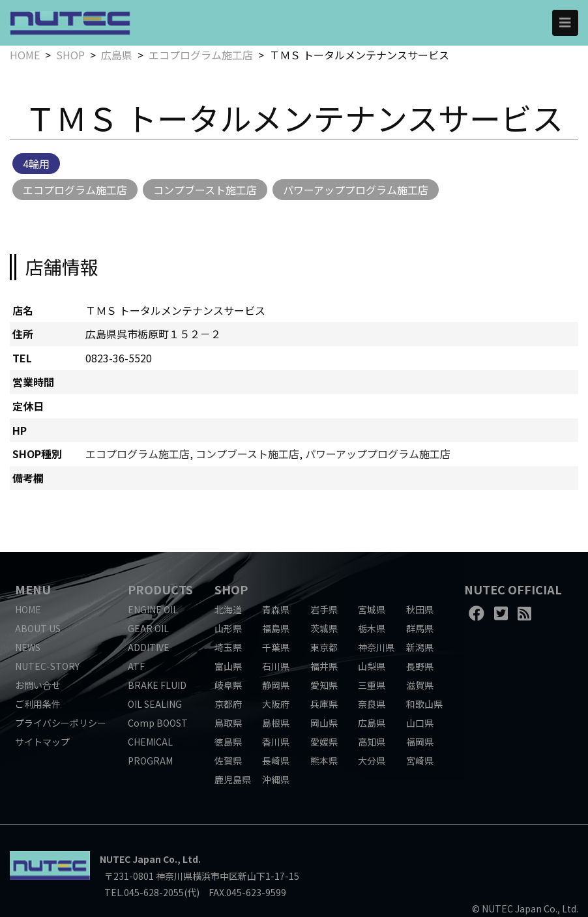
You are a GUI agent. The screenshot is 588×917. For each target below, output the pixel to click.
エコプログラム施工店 (201, 55)
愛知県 (324, 685)
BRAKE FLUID (157, 685)
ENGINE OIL (153, 609)
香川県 (276, 742)
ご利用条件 (38, 704)
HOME (25, 55)
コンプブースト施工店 (205, 190)
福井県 (324, 666)
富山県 (228, 666)
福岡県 (420, 742)
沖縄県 (276, 779)
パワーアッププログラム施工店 (356, 190)
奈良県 (372, 704)
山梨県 (372, 666)
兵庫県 (324, 704)
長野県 (420, 666)
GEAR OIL (148, 628)
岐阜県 (228, 685)
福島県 (276, 628)
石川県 (276, 666)
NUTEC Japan (130, 859)
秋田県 (420, 609)
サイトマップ (42, 742)
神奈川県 (376, 647)
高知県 (372, 742)
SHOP (70, 55)
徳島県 (228, 742)
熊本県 (324, 761)
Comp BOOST (158, 723)
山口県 (420, 723)
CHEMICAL (150, 742)
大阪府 (276, 704)
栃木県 (372, 628)
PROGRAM (150, 761)
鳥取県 (228, 723)
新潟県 (420, 647)
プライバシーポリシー (61, 723)
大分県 (372, 761)
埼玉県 (228, 647)
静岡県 (276, 685)
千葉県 (276, 647)
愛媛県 (324, 742)
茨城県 (324, 628)
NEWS (28, 647)
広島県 (117, 55)
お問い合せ (38, 685)
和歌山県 (424, 704)
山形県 (228, 628)
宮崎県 (420, 761)
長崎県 (276, 761)
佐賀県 (228, 761)
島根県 (276, 723)
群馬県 (420, 628)
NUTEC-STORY (47, 666)
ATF (136, 666)
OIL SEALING (155, 704)
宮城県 (372, 609)
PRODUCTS (160, 589)
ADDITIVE (149, 647)
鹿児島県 (233, 779)
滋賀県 (420, 685)
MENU (33, 589)
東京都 (324, 647)
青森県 (276, 609)
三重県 (372, 685)
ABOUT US (38, 628)
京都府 (228, 704)
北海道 (228, 609)
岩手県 (324, 609)
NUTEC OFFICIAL (513, 589)
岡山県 (324, 723)
